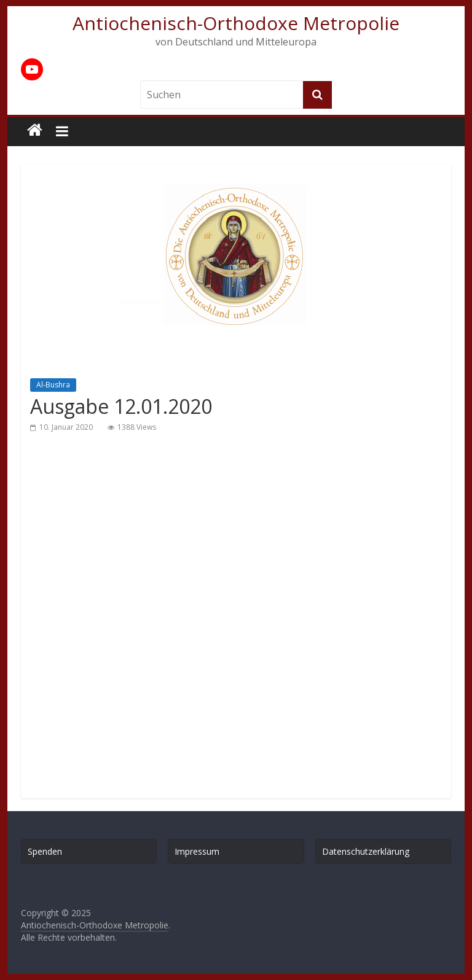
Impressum (197, 851)
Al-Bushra (53, 385)
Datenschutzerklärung (366, 851)
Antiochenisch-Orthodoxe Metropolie (236, 23)
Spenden (45, 851)
